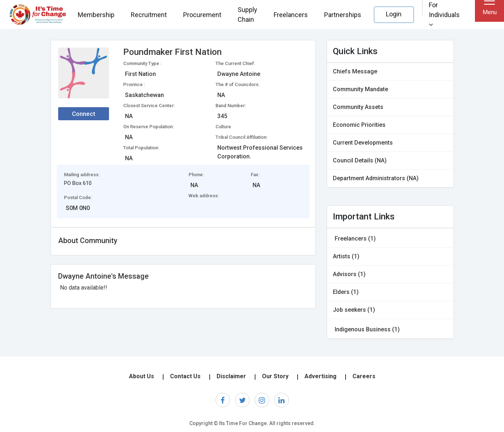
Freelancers (291, 15)
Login (394, 14)
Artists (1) (346, 256)
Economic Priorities (359, 125)
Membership (96, 15)
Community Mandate (360, 89)
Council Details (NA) (360, 160)
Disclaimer (231, 376)
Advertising (320, 376)
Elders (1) (346, 292)
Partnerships (343, 15)
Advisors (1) (349, 274)
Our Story (275, 376)
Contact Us (185, 376)
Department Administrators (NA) (376, 178)
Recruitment (149, 15)
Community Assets (358, 107)
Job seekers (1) (354, 310)
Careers (364, 376)
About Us (142, 376)
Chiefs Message (355, 71)
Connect (84, 114)
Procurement (202, 15)
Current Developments (363, 143)
